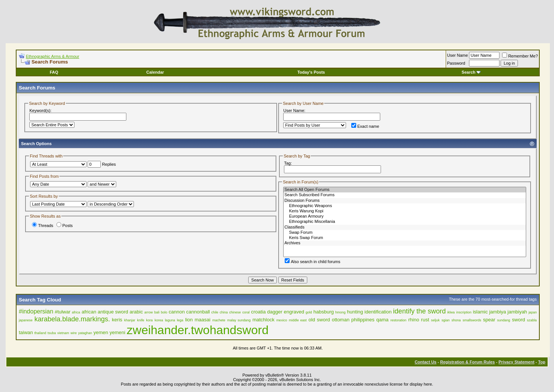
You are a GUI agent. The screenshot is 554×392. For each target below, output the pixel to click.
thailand (40, 333)
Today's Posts (311, 72)
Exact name (365, 126)
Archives (405, 243)
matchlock (263, 320)
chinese (235, 312)
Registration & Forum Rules (467, 362)
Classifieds (405, 227)
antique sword (113, 312)
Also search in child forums (312, 262)
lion (189, 320)
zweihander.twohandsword (198, 330)
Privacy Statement (516, 362)
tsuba (52, 333)
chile (215, 312)
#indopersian (36, 311)
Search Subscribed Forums (405, 195)
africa (76, 312)
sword (518, 320)
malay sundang (239, 320)
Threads (42, 226)
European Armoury (405, 216)
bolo (164, 312)
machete (219, 320)
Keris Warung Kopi (405, 211)
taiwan (26, 332)
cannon (177, 312)
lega (180, 320)
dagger (275, 312)
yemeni (117, 332)
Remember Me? (520, 56)
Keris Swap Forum (405, 238)
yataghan (85, 333)
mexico (282, 320)
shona (456, 320)
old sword (319, 320)
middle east (298, 320)
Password (456, 63)
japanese (26, 320)
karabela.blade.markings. (72, 319)
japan (533, 312)
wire (74, 333)
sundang (504, 320)
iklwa (451, 312)
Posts (65, 226)
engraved (294, 312)
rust (425, 320)
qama (383, 320)
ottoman (341, 320)
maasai (203, 320)
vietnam (63, 333)
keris (117, 320)
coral (246, 312)
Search (471, 72)
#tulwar (62, 312)
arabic (136, 312)
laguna (170, 320)
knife (140, 320)
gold (309, 312)
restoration (398, 320)
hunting (355, 312)
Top (542, 362)
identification (378, 312)
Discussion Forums (405, 201)
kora (149, 320)
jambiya (498, 312)
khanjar (130, 320)
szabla (532, 320)
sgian (446, 320)
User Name (458, 55)
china (224, 312)
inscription (464, 312)
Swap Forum (405, 233)
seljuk (435, 320)
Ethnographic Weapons (405, 206)
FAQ (54, 72)
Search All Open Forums (405, 190)
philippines (363, 320)
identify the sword (419, 311)
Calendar (155, 72)
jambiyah (517, 312)
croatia (258, 312)
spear (489, 320)
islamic (480, 312)
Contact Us (425, 362)
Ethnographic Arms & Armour (53, 56)
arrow (149, 312)
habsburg (323, 312)
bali (157, 312)
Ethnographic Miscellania (405, 222)
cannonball (198, 312)
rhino (414, 320)
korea (159, 320)
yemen (101, 332)
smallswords (472, 320)
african (89, 312)
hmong (340, 312)
